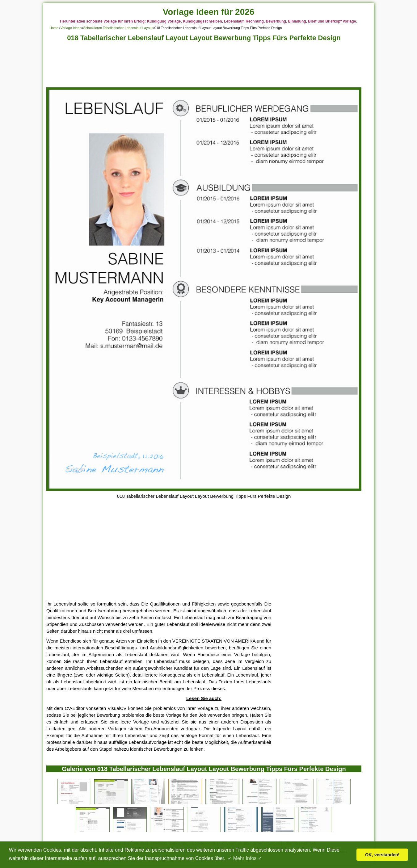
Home (54, 28)
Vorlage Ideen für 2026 (209, 12)
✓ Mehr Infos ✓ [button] (245, 858)
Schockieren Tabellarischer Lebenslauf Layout (118, 28)
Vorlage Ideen (71, 28)
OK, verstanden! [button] (382, 855)
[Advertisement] (204, 66)
